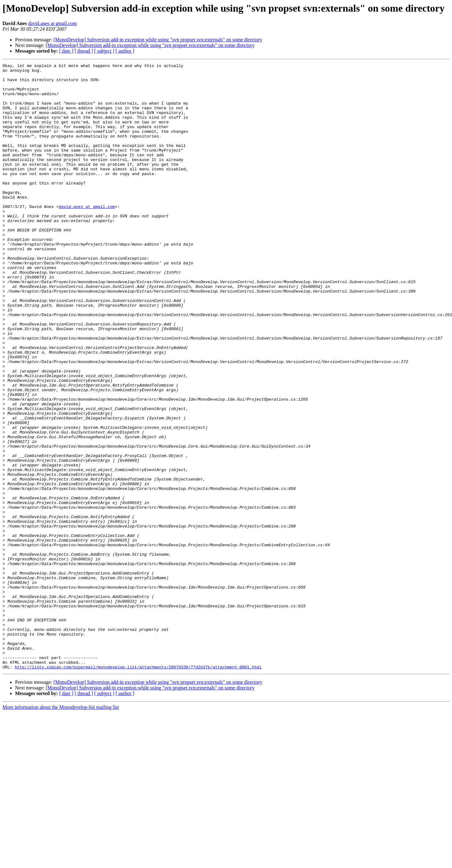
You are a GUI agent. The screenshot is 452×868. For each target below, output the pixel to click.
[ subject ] (104, 51)
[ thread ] (84, 51)
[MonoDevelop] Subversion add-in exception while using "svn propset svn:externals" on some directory (158, 40)
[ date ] (66, 51)
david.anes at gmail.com (53, 23)
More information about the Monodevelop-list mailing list (61, 828)
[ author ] (125, 51)
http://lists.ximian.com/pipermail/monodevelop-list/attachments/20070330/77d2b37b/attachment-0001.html (138, 788)
